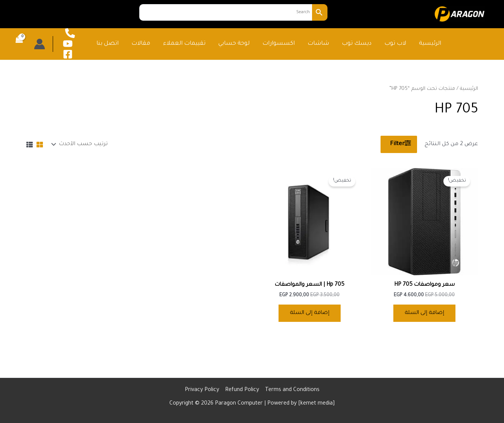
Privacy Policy (202, 390)
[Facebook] (68, 54)
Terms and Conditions (292, 390)
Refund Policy (242, 390)
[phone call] (70, 33)
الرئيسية (469, 89)
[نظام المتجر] (81, 144)
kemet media (317, 404)
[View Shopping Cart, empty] (20, 44)
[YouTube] (68, 44)
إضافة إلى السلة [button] (424, 314)
